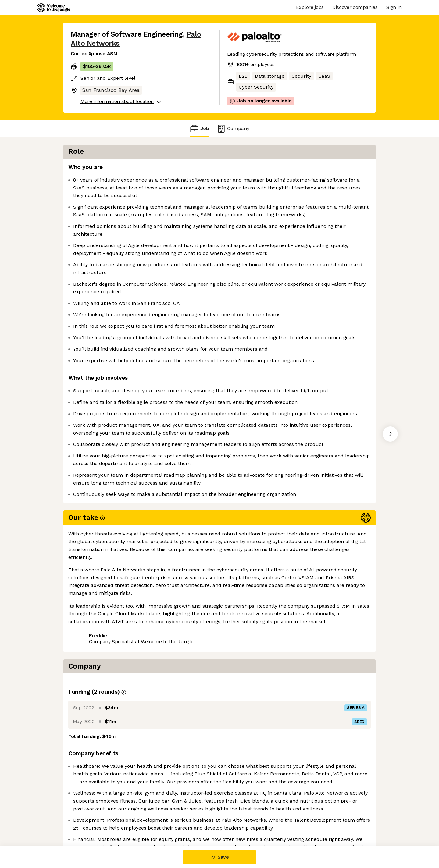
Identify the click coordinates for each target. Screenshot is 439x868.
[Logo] (54, 8)
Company (233, 129)
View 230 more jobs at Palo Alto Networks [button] (162, 729)
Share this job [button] (87, 729)
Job (199, 129)
